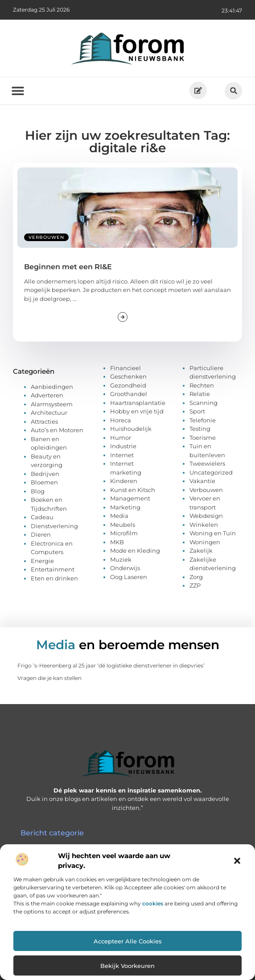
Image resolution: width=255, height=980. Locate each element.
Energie (42, 561)
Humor (121, 438)
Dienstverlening (54, 526)
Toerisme (203, 438)
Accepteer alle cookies (128, 941)
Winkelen (204, 525)
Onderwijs (125, 568)
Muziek (121, 559)
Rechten (202, 385)
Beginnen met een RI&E (68, 267)
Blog (38, 491)
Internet (122, 455)
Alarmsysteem (52, 404)
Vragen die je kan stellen (49, 678)
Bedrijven (45, 474)
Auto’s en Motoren (57, 430)
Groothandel (129, 394)
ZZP (195, 585)
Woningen (205, 542)
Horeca (121, 420)
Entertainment (53, 569)
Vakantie (202, 481)
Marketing (125, 507)
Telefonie (203, 420)
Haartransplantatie (138, 403)
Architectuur (49, 413)
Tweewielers (207, 463)
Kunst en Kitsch (133, 490)
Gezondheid (128, 385)
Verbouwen (46, 237)
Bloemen (44, 482)
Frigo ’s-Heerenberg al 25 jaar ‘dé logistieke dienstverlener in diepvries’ (111, 665)
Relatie (200, 394)
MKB (117, 542)
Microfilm (124, 533)
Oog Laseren (129, 577)
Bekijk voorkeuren (127, 966)
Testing (200, 429)
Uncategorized (211, 472)
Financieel (125, 368)
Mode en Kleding (135, 550)
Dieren (41, 534)
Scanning (204, 403)
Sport (197, 411)
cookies (153, 903)
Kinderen (124, 481)
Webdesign (206, 516)
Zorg (196, 577)
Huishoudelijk (131, 429)
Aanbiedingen (52, 387)
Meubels (123, 525)
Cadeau (42, 517)
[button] (237, 861)
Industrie (123, 446)
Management (130, 498)
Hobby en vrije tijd (137, 411)
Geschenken (128, 376)
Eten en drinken (54, 578)
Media (119, 516)
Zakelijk (201, 550)
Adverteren (47, 395)
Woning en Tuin (213, 533)
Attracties (44, 421)
